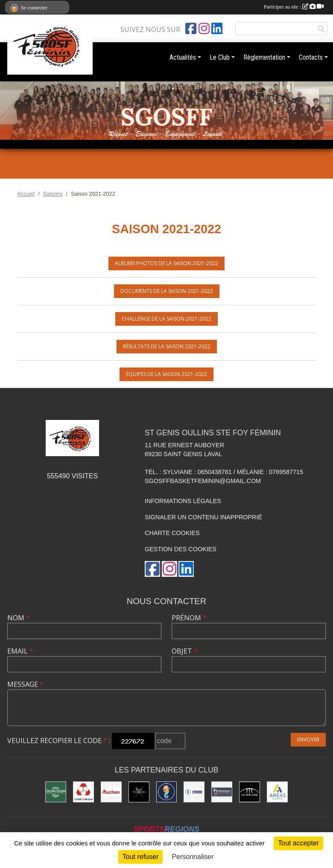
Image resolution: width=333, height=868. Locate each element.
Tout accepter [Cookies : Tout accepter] (298, 843)
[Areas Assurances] (277, 792)
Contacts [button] (311, 57)
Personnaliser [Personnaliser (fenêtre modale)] (193, 857)
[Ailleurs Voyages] (167, 792)
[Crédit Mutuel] (83, 792)
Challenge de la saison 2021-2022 (166, 319)
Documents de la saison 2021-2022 (167, 291)
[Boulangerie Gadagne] (222, 792)
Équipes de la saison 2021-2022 (166, 374)
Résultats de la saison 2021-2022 (167, 346)
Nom (19, 618)
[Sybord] (194, 792)
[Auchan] (111, 792)
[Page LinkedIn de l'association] (217, 29)
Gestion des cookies (181, 549)
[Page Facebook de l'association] (191, 29)
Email (20, 651)
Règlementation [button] (264, 57)
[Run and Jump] (250, 792)
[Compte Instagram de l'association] (204, 29)
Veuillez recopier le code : (59, 741)
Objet (185, 651)
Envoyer (308, 739)
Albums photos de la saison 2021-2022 (166, 263)
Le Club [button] (220, 57)
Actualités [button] (183, 57)
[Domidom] (56, 792)
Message (25, 684)
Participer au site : (294, 7)
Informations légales (183, 501)
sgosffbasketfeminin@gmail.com (203, 481)
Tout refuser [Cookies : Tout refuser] (140, 857)
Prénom (189, 618)
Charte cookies (172, 533)
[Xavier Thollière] (139, 792)
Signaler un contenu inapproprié (203, 517)
